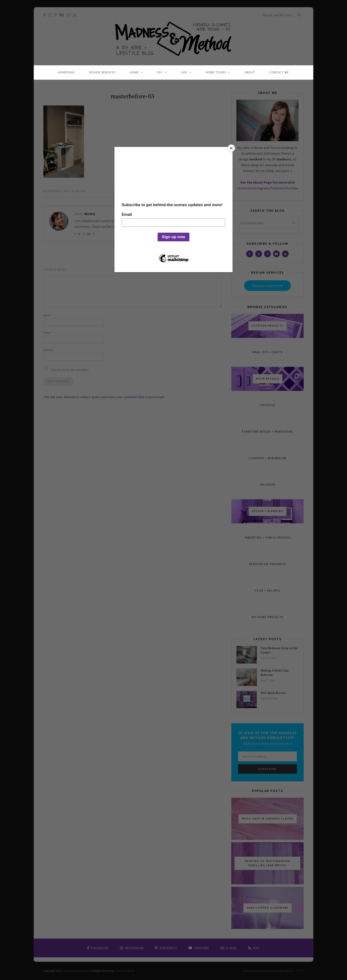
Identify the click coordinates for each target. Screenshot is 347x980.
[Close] (231, 148)
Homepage (67, 72)
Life (184, 72)
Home (134, 72)
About (250, 72)
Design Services (102, 72)
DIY (160, 72)
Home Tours (216, 72)
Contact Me (279, 72)
